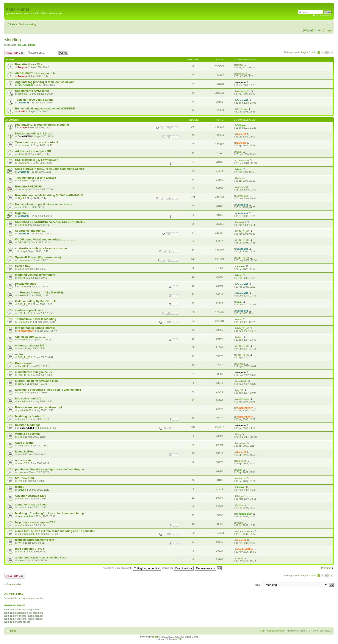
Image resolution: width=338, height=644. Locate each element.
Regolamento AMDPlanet (32, 91)
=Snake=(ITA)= (26, 331)
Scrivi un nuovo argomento (15, 53)
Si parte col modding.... (31, 231)
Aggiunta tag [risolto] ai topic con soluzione (45, 82)
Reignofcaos (243, 496)
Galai (239, 152)
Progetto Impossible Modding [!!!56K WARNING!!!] (49, 195)
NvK (20, 454)
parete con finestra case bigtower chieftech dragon (50, 469)
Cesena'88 (23, 103)
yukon (21, 560)
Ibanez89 (241, 134)
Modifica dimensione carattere (328, 23)
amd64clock (24, 401)
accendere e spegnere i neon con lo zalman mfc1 (48, 390)
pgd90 (21, 384)
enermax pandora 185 (30, 345)
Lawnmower (24, 163)
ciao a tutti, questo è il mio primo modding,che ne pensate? (55, 531)
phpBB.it (178, 639)
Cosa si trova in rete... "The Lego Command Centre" (50, 169)
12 (172, 128)
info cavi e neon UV (28, 398)
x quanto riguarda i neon (32, 504)
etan (20, 207)
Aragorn (22, 67)
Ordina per (178, 568)
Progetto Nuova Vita (29, 64)
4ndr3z (21, 278)
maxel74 (22, 295)
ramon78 (22, 463)
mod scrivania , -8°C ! (30, 549)
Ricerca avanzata (322, 15)
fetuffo (21, 499)
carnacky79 (24, 189)
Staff (263, 631)
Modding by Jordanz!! (30, 416)
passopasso (24, 145)
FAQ (307, 30)
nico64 (21, 111)
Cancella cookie (276, 631)
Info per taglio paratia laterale (35, 328)
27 (168, 198)
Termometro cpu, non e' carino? (37, 142)
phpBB (155, 637)
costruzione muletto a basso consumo (41, 248)
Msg (20, 437)
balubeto (22, 181)
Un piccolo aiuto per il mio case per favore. (44, 204)
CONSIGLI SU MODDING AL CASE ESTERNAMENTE (50, 222)
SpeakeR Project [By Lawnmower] (38, 257)
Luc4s (21, 507)
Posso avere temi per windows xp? (39, 407)
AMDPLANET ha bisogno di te (35, 73)
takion (240, 65)
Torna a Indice (14, 584)
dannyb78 (242, 74)
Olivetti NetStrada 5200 (31, 496)
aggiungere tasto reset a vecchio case (41, 557)
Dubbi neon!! (24, 363)
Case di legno (24, 443)
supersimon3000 (26, 534)
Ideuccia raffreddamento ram (35, 540)
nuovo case (23, 460)
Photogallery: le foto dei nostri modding (42, 125)
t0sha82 (22, 366)
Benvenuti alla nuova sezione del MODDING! (45, 108)
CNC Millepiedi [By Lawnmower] (37, 160)
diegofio (241, 83)
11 (168, 128)
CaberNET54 (25, 136)
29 (177, 198)
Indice (14, 24)
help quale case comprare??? (35, 522)
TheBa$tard (242, 161)
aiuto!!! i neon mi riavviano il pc (36, 381)
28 (172, 198)
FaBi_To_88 (243, 231)
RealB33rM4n (25, 322)
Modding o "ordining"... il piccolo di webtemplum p (49, 513)
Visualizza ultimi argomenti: (132, 568)
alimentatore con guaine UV (34, 372)
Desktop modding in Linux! (33, 133)
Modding (31, 24)
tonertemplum (26, 85)
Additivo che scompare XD (33, 151)
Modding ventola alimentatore (35, 275)
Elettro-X (22, 154)
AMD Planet (17, 9)
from (20, 348)
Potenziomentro (26, 284)
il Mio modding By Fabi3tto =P (35, 301)
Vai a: (257, 585)
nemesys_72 (24, 94)
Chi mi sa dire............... (30, 337)
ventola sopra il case (29, 310)
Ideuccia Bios (24, 451)
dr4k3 (21, 552)
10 (177, 260)
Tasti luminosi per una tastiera (36, 178)
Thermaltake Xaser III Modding (36, 319)
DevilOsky (242, 109)
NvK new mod (24, 478)
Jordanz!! (23, 419)
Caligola (241, 125)
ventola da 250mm (27, 434)
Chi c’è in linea (14, 594)
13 (177, 128)
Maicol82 (22, 225)
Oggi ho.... (22, 213)
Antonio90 (23, 340)
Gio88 (23, 287)
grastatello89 (24, 410)
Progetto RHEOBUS (28, 186)
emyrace (22, 472)
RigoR (21, 198)
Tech (22, 24)
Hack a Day (23, 266)
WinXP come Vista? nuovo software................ (45, 239)
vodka (21, 525)
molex (19, 354)
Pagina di (308, 52)
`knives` (32, 45)
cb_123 (22, 45)
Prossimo (326, 568)
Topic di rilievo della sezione (34, 100)
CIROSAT (23, 242)
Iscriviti (317, 30)
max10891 (242, 381)
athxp (23, 251)
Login (329, 30)
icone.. (20, 487)
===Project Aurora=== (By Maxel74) (39, 292)
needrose (23, 446)
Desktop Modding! (27, 425)
